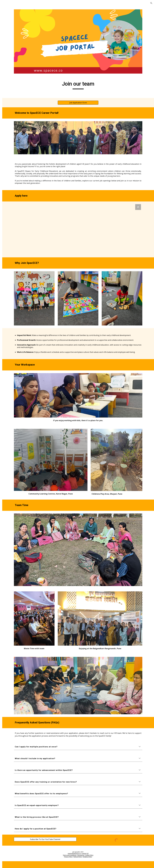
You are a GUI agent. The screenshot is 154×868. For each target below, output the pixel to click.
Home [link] (7, 27)
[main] (91, 77)
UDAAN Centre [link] (11, 32)
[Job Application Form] (91, 95)
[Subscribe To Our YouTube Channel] (62, 795)
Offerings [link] (8, 36)
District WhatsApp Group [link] (14, 74)
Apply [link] (11, 59)
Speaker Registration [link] (16, 64)
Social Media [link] (10, 92)
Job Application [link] (13, 55)
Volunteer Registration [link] (16, 45)
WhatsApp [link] (9, 97)
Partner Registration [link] (15, 68)
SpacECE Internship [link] (15, 50)
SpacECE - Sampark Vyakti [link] (15, 82)
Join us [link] (7, 41)
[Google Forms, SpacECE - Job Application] (91, 220)
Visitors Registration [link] (15, 88)
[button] (151, 3)
